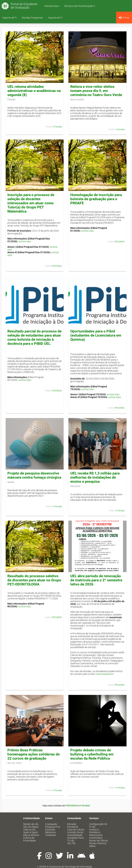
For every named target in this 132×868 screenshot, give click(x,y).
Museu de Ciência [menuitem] (98, 841)
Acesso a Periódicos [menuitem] (95, 831)
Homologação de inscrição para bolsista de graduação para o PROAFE (96, 199)
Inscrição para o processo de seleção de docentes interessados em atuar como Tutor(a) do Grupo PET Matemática (31, 203)
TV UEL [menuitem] (71, 841)
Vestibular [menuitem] (51, 835)
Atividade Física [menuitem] (76, 838)
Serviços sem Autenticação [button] (79, 6)
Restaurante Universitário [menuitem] (96, 836)
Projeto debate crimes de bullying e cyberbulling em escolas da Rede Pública (92, 754)
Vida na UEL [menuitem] (30, 830)
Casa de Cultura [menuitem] (76, 830)
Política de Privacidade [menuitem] (29, 839)
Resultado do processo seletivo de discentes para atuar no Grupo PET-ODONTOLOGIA (34, 580)
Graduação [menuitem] (51, 824)
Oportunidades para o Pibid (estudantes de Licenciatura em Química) (96, 335)
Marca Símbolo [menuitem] (31, 835)
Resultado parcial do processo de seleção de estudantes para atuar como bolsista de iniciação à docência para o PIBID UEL (34, 337)
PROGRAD (57, 266)
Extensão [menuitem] (50, 830)
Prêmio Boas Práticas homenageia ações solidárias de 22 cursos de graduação (34, 754)
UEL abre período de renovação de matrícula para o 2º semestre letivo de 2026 (96, 580)
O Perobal (57, 127)
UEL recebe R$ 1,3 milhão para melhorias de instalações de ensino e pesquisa (95, 477)
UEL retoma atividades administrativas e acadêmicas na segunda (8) (34, 91)
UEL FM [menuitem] (71, 843)
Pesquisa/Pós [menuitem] (53, 827)
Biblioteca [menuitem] (50, 832)
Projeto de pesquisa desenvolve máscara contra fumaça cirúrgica (34, 475)
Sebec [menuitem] (92, 846)
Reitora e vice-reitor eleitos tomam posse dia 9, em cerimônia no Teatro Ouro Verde (96, 91)
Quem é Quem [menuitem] (31, 832)
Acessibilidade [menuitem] (75, 835)
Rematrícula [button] (52, 6)
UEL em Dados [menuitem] (31, 827)
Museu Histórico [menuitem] (98, 843)
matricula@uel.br (104, 674)
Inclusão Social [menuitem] (75, 832)
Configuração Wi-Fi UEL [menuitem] (98, 825)
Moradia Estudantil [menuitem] (73, 825)
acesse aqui (25, 241)
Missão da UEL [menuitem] (31, 824)
